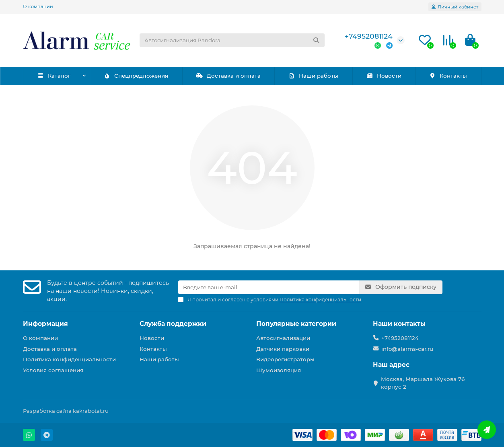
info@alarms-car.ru (407, 349)
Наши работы (313, 76)
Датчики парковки (283, 349)
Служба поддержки (173, 324)
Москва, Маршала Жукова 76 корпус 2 (423, 383)
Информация (45, 324)
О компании (38, 6)
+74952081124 (369, 36)
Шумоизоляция (279, 370)
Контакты (448, 76)
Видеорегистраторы (285, 359)
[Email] (269, 287)
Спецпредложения (136, 76)
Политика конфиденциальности (69, 359)
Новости (384, 76)
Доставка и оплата (228, 76)
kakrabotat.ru (91, 411)
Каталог (54, 76)
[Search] (232, 40)
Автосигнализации (283, 338)
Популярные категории (296, 324)
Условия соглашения (53, 370)
